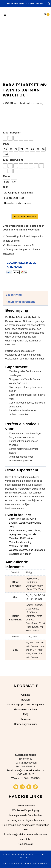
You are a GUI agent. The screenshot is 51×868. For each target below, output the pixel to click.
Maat (6, 151)
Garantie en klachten (25, 709)
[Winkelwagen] (47, 15)
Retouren (25, 719)
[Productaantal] (7, 224)
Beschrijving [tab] (14, 302)
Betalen (26, 700)
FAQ (25, 714)
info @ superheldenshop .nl (29, 771)
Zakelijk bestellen (25, 806)
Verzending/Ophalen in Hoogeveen (26, 705)
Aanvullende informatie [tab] (20, 309)
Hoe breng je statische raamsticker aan (25, 834)
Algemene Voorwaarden (35, 864)
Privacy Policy (10, 864)
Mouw (7, 183)
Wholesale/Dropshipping (26, 810)
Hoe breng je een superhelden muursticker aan (25, 827)
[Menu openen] (5, 15)
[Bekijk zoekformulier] (49, 4)
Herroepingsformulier (25, 724)
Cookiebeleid (25, 844)
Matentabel (26, 839)
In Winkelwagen (25, 224)
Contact (25, 695)
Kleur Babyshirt (12, 140)
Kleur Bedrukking (13, 167)
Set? (6, 194)
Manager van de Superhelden (26, 815)
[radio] (5, 146)
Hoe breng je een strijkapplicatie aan (26, 820)
